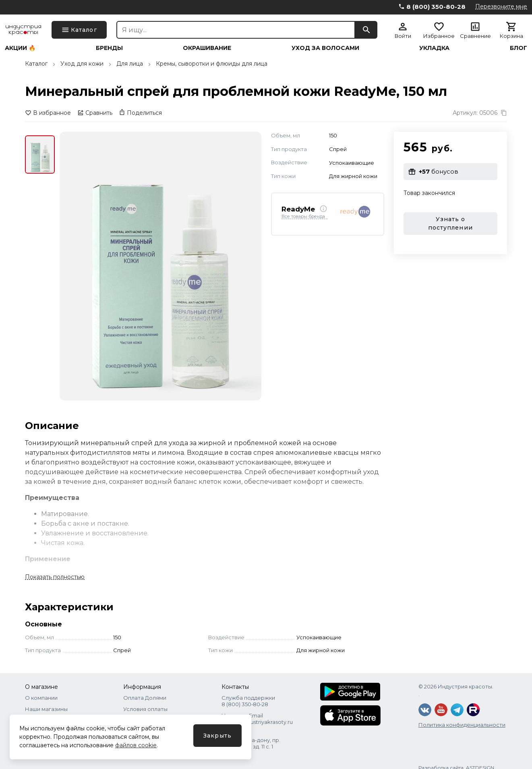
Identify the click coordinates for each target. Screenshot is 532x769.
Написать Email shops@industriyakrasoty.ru (257, 719)
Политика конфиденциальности (462, 725)
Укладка (434, 48)
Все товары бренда (303, 217)
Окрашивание (207, 48)
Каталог (36, 64)
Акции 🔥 (20, 48)
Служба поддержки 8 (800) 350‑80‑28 (248, 701)
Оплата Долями (145, 698)
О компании (41, 698)
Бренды (109, 48)
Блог (519, 48)
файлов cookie (136, 745)
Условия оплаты (145, 709)
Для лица (130, 64)
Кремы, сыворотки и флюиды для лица (212, 64)
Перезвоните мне (501, 6)
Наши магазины (46, 709)
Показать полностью (55, 577)
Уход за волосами (325, 48)
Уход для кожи (82, 64)
